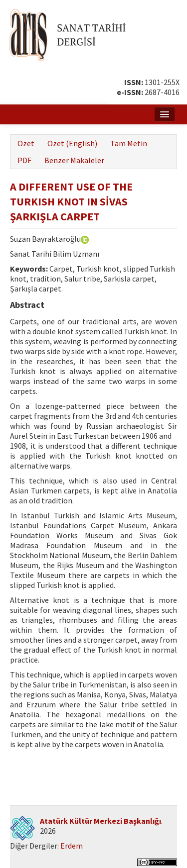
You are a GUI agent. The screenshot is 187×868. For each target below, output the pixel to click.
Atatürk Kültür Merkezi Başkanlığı (100, 821)
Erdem (72, 846)
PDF (24, 160)
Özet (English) (72, 143)
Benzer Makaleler (74, 160)
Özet (26, 143)
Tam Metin (129, 143)
